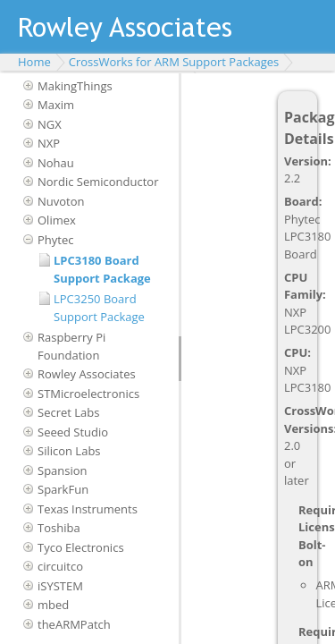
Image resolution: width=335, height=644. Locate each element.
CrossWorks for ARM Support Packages (174, 62)
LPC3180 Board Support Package (102, 269)
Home (34, 62)
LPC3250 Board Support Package (99, 308)
